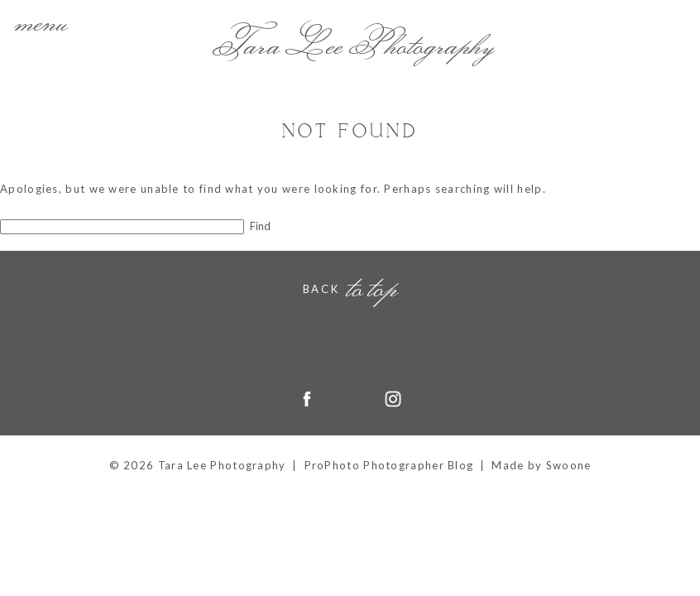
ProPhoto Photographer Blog (389, 465)
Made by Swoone (541, 465)
